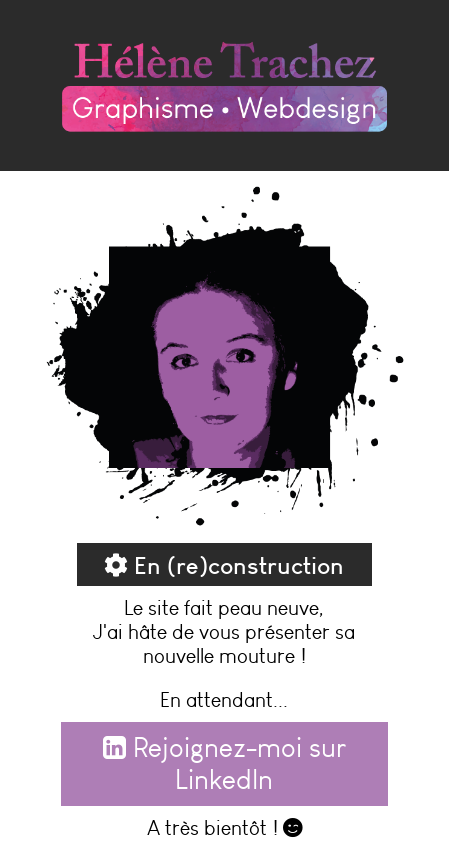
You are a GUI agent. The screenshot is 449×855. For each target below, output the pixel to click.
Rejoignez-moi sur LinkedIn (224, 764)
